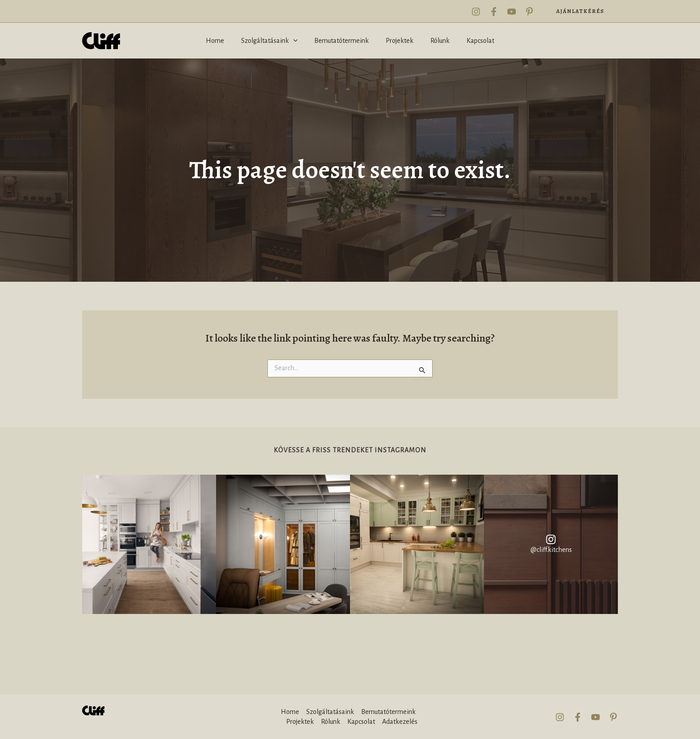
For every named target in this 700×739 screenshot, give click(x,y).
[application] (297, 41)
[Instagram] (476, 12)
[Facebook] (494, 12)
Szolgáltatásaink (330, 712)
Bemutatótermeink (388, 712)
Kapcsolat (361, 722)
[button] (580, 11)
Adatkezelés (400, 722)
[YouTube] (512, 12)
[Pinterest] (529, 12)
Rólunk (331, 722)
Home (290, 712)
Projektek (300, 722)
